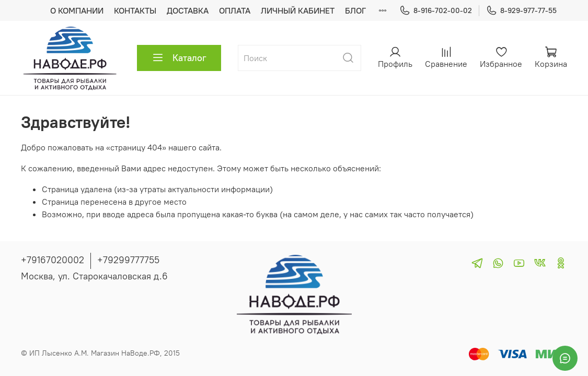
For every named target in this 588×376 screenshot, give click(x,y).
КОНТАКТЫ (135, 10)
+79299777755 (128, 260)
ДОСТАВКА (188, 10)
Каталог (179, 58)
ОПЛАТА (235, 10)
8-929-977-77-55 (521, 11)
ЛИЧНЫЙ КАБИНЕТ (298, 10)
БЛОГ (355, 10)
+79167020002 (53, 260)
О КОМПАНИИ (77, 10)
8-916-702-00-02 (436, 11)
